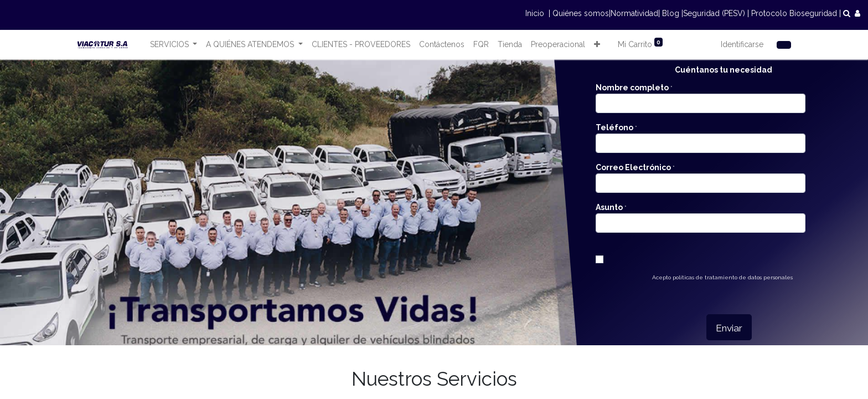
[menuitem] (361, 45)
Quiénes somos (581, 13)
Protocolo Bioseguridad (794, 13)
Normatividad (634, 13)
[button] (597, 45)
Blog (671, 13)
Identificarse (742, 44)
